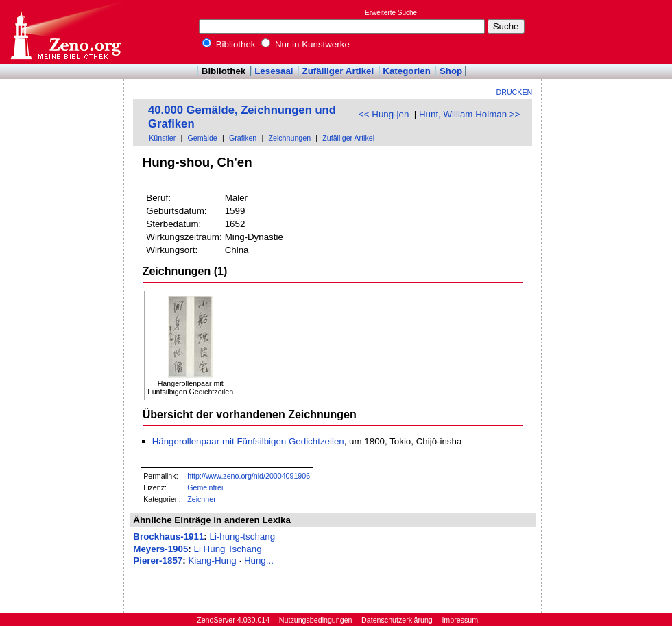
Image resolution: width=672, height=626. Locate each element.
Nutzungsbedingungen (316, 620)
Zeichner (201, 499)
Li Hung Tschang (228, 549)
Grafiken (243, 138)
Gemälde (203, 138)
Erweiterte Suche (391, 13)
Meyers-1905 (160, 549)
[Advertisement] (62, 119)
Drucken (515, 92)
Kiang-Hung (212, 561)
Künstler (162, 138)
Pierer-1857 (158, 561)
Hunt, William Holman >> (469, 114)
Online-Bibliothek (65, 32)
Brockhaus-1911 (168, 537)
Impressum (460, 620)
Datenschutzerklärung (397, 620)
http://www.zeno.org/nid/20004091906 (249, 476)
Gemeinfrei (205, 487)
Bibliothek (229, 44)
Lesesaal (274, 71)
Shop (451, 71)
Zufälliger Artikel (338, 71)
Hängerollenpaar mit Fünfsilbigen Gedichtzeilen (248, 441)
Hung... (259, 561)
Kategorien (407, 71)
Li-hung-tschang (242, 537)
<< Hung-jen (384, 114)
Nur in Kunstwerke (305, 44)
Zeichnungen (289, 138)
